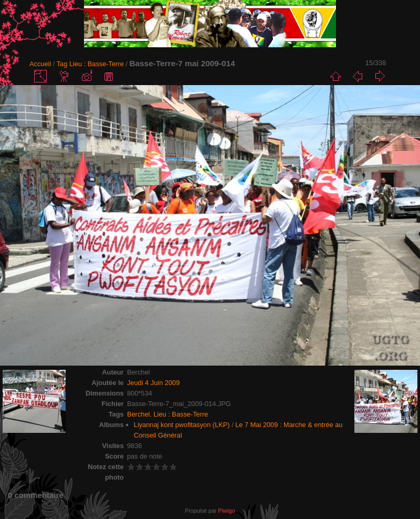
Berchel (138, 414)
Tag (62, 64)
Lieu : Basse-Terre (97, 64)
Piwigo (226, 511)
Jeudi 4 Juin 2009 (153, 383)
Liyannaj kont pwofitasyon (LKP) (182, 425)
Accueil (40, 64)
